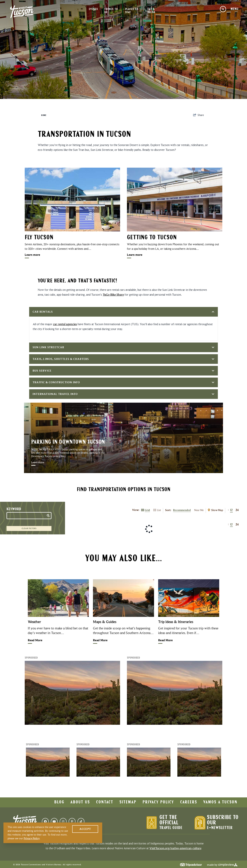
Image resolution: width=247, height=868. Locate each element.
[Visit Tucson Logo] (22, 12)
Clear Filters (29, 528)
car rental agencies (65, 324)
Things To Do (111, 11)
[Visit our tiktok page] (81, 821)
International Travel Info (123, 394)
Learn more (32, 255)
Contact (105, 802)
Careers (189, 802)
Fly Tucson (39, 238)
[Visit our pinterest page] (72, 821)
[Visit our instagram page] (63, 821)
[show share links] (198, 115)
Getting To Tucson (152, 238)
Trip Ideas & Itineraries (176, 622)
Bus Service (123, 371)
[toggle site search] (223, 9)
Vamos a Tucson (220, 802)
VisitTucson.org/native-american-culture (175, 848)
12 (231, 510)
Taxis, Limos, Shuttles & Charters (123, 359)
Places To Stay (132, 11)
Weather (34, 622)
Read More (35, 640)
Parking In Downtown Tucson (68, 442)
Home (44, 115)
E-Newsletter (220, 828)
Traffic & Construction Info (123, 382)
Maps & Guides (105, 622)
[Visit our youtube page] (54, 821)
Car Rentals (123, 312)
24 (237, 510)
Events (93, 9)
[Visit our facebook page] (45, 821)
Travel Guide (171, 828)
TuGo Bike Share (113, 295)
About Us (80, 802)
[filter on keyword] (48, 515)
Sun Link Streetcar (123, 347)
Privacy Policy (158, 802)
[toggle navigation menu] (234, 9)
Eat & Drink (151, 11)
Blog (59, 802)
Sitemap (128, 802)
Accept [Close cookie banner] (85, 829)
